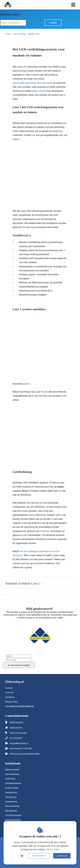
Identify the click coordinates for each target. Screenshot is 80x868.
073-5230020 (16, 738)
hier (33, 135)
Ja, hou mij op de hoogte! (19, 665)
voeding (41, 91)
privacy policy (53, 849)
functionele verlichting (24, 83)
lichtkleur (45, 531)
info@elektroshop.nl (19, 743)
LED (25, 67)
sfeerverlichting (45, 83)
